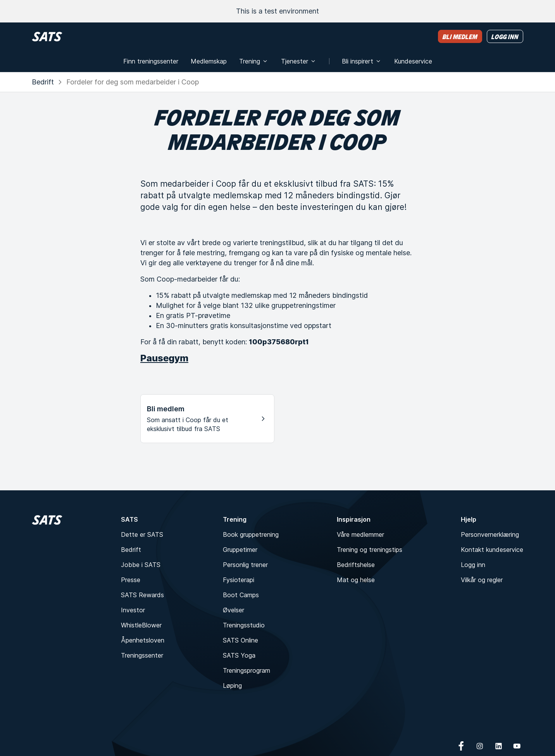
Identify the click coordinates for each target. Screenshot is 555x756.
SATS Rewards (142, 595)
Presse (131, 580)
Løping (232, 686)
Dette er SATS (142, 534)
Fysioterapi (239, 580)
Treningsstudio (244, 625)
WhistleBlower (141, 625)
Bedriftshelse (356, 565)
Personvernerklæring (490, 534)
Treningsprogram (246, 670)
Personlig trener (245, 565)
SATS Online (240, 640)
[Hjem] (47, 37)
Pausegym (164, 358)
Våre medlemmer (360, 534)
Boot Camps (241, 595)
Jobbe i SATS (141, 565)
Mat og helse (356, 580)
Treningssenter (142, 655)
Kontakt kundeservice (492, 550)
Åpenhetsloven (143, 640)
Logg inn (473, 565)
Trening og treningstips (370, 550)
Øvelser (234, 610)
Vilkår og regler (482, 580)
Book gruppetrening (251, 534)
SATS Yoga (239, 655)
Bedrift (43, 82)
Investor (133, 610)
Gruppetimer (240, 550)
